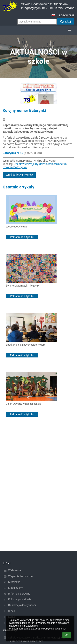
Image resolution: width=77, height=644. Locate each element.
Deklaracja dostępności (22, 605)
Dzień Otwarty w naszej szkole (23, 404)
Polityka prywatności (20, 599)
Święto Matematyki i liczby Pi (23, 286)
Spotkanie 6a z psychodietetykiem (26, 345)
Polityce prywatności (54, 629)
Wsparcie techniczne (20, 576)
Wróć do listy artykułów (19, 175)
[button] (53, 15)
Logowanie (67, 15)
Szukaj (65, 22)
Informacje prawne (19, 594)
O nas (12, 611)
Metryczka (14, 582)
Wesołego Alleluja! (17, 227)
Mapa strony (15, 588)
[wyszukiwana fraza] (37, 22)
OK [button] (67, 635)
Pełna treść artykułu (22, 237)
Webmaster (15, 570)
